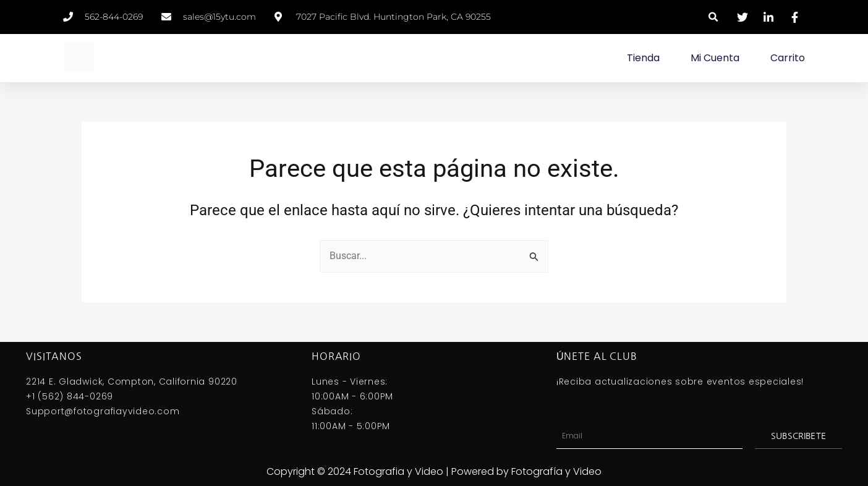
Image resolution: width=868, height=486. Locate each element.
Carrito (788, 58)
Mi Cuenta (715, 58)
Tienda (643, 58)
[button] (714, 17)
